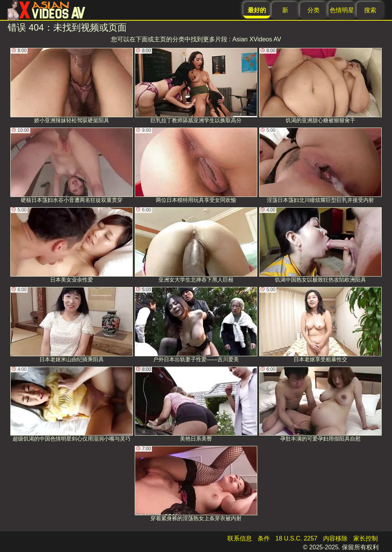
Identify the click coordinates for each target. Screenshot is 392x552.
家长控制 (366, 538)
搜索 (370, 10)
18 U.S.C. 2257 (296, 538)
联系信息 (240, 538)
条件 (264, 538)
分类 (314, 10)
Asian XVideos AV (257, 39)
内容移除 (335, 538)
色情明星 (342, 10)
